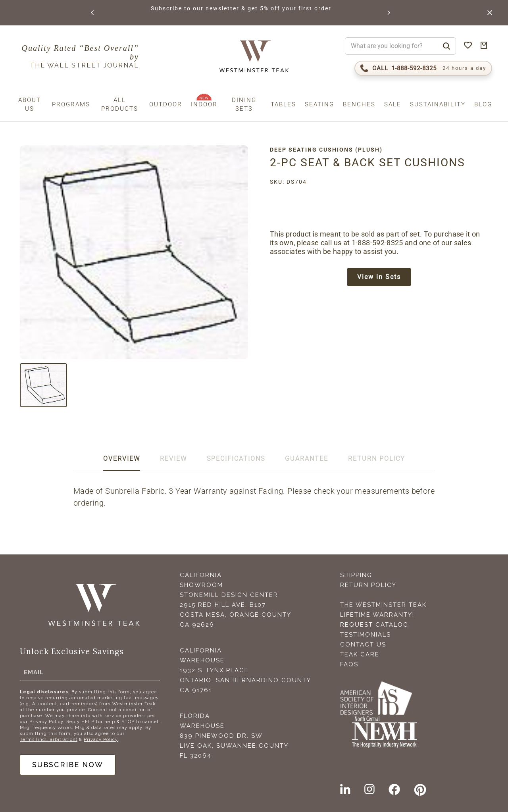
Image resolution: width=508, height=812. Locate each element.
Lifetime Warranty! (377, 615)
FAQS (349, 664)
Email (34, 672)
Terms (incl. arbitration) (49, 740)
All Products (120, 104)
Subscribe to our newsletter (212, 8)
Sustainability (438, 104)
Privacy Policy (101, 740)
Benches (359, 104)
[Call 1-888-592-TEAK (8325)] (423, 68)
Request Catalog (374, 625)
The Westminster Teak (383, 605)
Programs (71, 104)
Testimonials (366, 635)
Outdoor (166, 104)
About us (30, 104)
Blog (483, 104)
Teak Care (360, 654)
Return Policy (368, 585)
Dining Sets (244, 104)
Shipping (356, 575)
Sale (393, 104)
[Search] (446, 46)
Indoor (204, 104)
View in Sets (379, 277)
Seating (319, 104)
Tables (283, 104)
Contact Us (363, 645)
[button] (93, 13)
